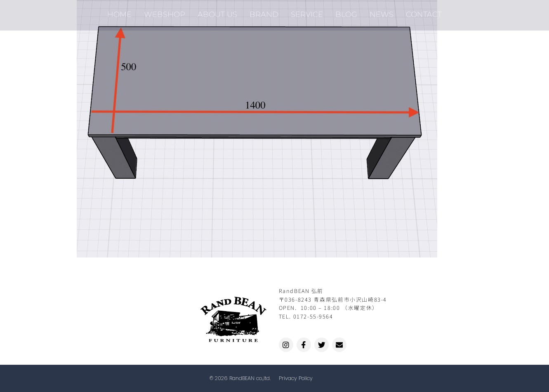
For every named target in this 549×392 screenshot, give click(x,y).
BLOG (346, 12)
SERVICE (307, 12)
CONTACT (424, 12)
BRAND (264, 12)
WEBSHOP (165, 12)
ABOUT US (217, 12)
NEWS (382, 12)
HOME (119, 12)
